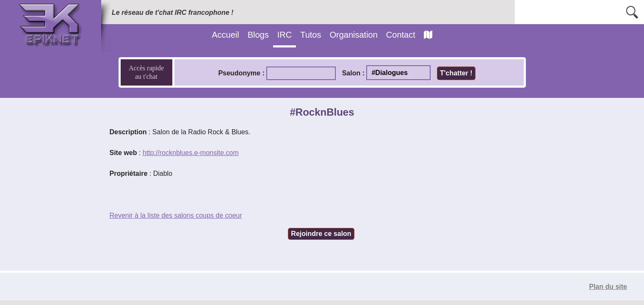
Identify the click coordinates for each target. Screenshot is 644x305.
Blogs (258, 35)
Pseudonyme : (241, 73)
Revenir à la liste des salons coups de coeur (176, 215)
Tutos (311, 35)
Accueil (225, 35)
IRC (285, 35)
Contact (401, 35)
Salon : (353, 73)
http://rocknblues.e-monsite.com (191, 153)
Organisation (353, 35)
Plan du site (608, 287)
